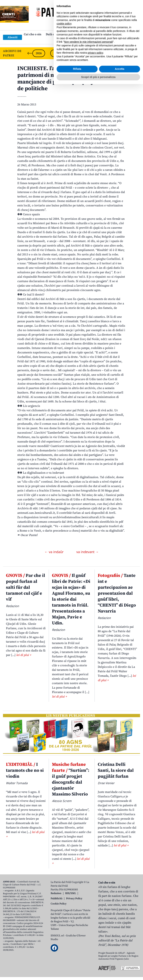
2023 (92, 53)
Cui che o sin (33, 34)
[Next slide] (137, 53)
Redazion (56, 893)
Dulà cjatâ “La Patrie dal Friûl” (66, 34)
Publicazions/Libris (104, 34)
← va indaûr (54, 552)
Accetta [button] (120, 965)
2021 (128, 53)
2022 (110, 53)
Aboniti (12, 37)
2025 (57, 53)
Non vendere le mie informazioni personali (88, 938)
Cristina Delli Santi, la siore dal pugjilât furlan (116, 770)
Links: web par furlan (71, 40)
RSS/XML (71, 893)
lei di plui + (24, 655)
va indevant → (88, 552)
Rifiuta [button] (77, 965)
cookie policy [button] (64, 919)
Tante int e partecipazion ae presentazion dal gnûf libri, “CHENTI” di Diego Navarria (117, 593)
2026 (39, 53)
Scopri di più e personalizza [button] (98, 973)
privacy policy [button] (95, 949)
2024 (74, 53)
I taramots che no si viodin (25, 770)
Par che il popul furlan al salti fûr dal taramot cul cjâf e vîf (26, 587)
